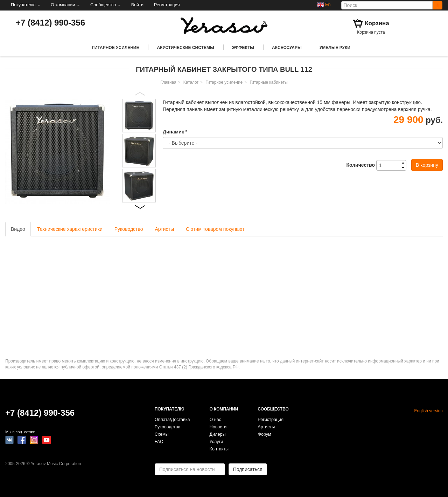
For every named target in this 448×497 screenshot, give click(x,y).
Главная (168, 82)
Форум (264, 434)
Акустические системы (185, 48)
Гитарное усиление (115, 48)
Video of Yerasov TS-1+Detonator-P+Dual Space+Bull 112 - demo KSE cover (101, 292)
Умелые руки (335, 48)
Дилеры (218, 434)
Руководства (168, 427)
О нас (216, 420)
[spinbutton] (393, 165)
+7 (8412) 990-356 (50, 23)
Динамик (175, 132)
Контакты (219, 449)
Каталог (191, 82)
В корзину (427, 165)
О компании (65, 5)
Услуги (216, 442)
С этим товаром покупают (215, 229)
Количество (360, 165)
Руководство (129, 229)
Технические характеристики (70, 229)
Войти (137, 5)
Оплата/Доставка (172, 420)
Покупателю (26, 5)
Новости (218, 427)
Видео (18, 229)
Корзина (377, 23)
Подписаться (248, 469)
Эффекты (243, 48)
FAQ (159, 442)
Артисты (165, 229)
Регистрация (167, 5)
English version (429, 411)
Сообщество (106, 5)
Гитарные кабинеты (268, 82)
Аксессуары (287, 48)
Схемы (162, 434)
